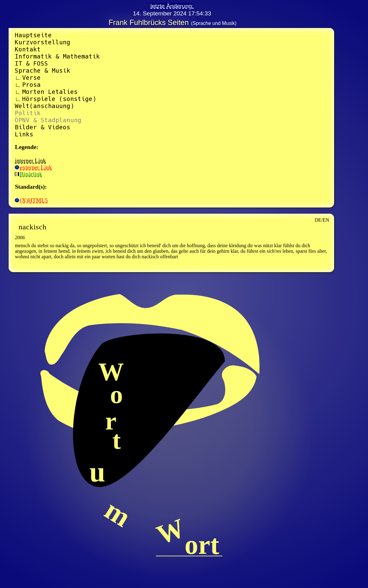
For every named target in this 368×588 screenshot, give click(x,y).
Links (24, 134)
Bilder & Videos (43, 127)
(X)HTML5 (31, 200)
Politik (28, 113)
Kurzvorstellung (43, 42)
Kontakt (28, 49)
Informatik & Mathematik (57, 56)
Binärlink (28, 174)
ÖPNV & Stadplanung (48, 120)
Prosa (31, 85)
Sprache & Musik (43, 71)
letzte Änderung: (172, 6)
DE (318, 220)
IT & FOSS (31, 64)
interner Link (30, 161)
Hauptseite (33, 35)
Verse (31, 78)
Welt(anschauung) (44, 106)
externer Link (33, 167)
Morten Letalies (50, 92)
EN (326, 220)
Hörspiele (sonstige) (59, 99)
